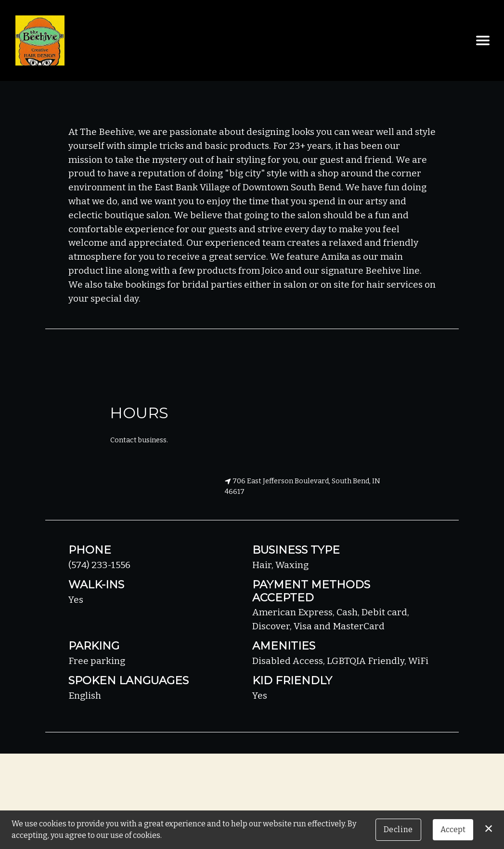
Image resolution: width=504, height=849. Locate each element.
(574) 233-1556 (99, 565)
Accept (453, 829)
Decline (398, 829)
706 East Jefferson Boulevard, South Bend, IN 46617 (303, 486)
